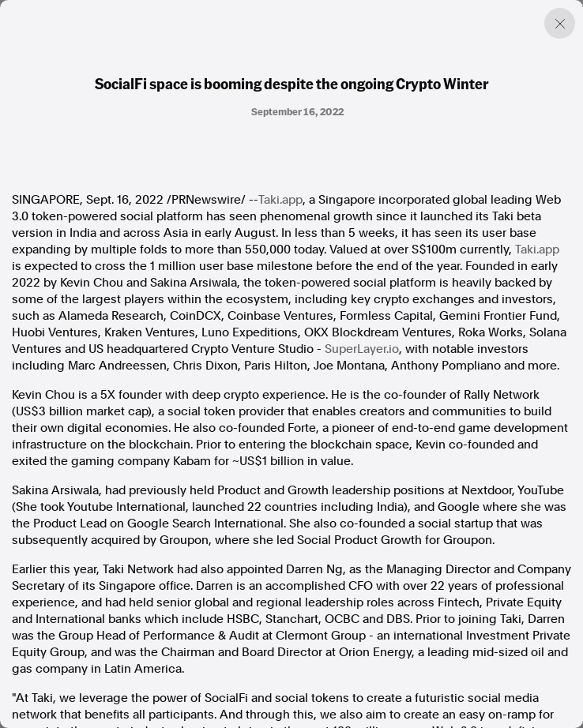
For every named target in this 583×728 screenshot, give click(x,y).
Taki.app (280, 200)
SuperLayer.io (362, 349)
